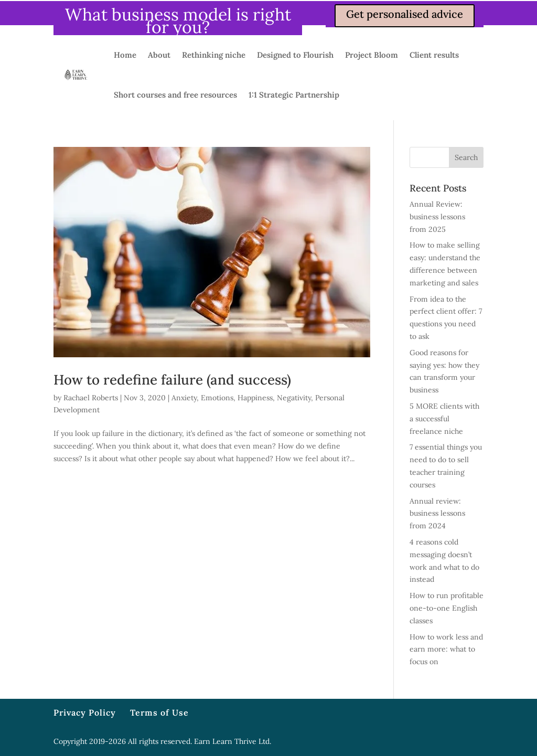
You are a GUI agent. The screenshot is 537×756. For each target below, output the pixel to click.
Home (125, 55)
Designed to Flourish (295, 55)
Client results (434, 55)
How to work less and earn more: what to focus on (446, 649)
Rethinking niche (214, 55)
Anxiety (184, 398)
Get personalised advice (405, 14)
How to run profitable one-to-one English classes (447, 608)
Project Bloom (372, 55)
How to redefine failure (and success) (172, 380)
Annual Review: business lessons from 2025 (437, 217)
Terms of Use (159, 712)
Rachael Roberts (91, 398)
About (159, 55)
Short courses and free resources (175, 95)
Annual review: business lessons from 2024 (437, 514)
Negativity (294, 398)
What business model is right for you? (178, 21)
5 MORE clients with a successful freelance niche (444, 419)
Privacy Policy (85, 712)
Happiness (255, 398)
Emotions (217, 398)
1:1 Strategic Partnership (294, 95)
